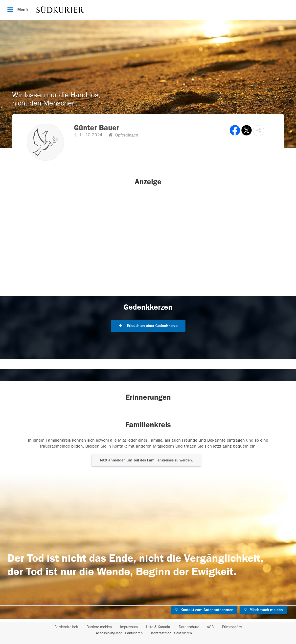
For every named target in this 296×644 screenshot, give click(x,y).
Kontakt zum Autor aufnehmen (204, 610)
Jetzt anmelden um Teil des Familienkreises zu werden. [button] (146, 460)
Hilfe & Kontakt (158, 627)
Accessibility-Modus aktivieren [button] (119, 633)
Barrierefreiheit (66, 627)
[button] (259, 131)
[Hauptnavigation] (148, 10)
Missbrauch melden (263, 610)
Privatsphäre (232, 627)
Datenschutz (189, 627)
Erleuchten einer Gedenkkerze (148, 326)
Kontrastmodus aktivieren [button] (171, 633)
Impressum (129, 627)
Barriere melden (99, 627)
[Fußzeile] (148, 630)
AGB (210, 627)
